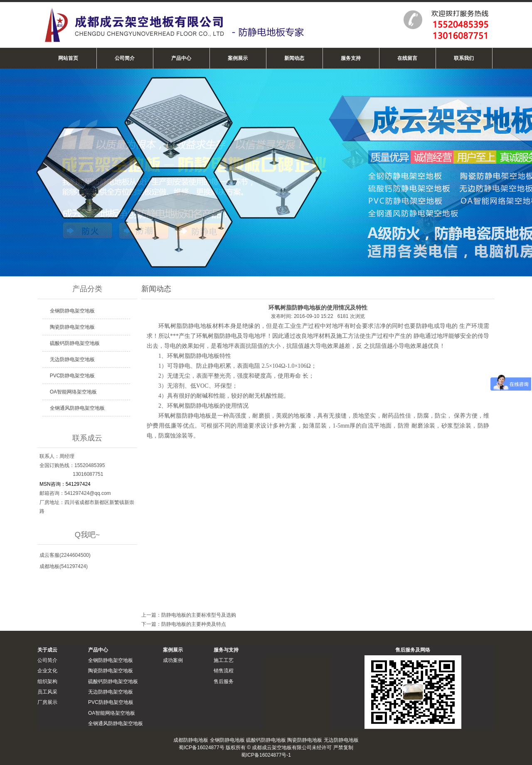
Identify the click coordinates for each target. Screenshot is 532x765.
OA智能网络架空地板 (73, 392)
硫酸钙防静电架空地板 (75, 343)
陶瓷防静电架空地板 (72, 327)
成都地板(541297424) (64, 566)
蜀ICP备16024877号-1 (266, 755)
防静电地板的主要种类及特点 (194, 624)
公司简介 (125, 58)
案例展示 (238, 58)
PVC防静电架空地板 (73, 376)
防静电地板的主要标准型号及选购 (199, 615)
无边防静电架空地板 (72, 359)
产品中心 (181, 58)
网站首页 (68, 58)
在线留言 (407, 58)
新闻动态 (294, 58)
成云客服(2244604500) (65, 555)
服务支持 (351, 58)
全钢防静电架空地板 (72, 311)
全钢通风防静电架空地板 (77, 408)
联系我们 (464, 58)
